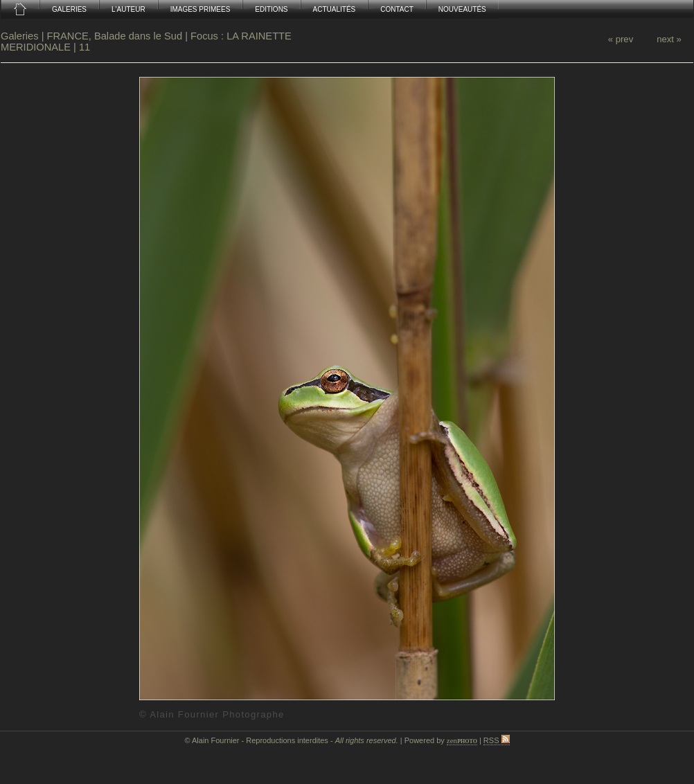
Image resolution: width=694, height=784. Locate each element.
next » (669, 39)
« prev (621, 39)
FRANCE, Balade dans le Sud (115, 36)
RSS (497, 740)
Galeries (21, 36)
